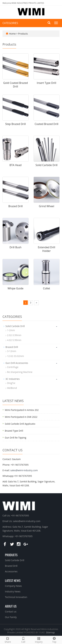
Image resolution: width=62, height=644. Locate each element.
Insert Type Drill (47, 83)
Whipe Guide (16, 288)
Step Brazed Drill (16, 124)
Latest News (13, 580)
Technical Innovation (16, 597)
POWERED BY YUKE (35, 632)
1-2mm (11, 330)
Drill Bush (16, 247)
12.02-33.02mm (16, 356)
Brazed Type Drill (14, 431)
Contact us (11, 612)
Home (12, 34)
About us (11, 606)
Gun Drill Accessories (17, 363)
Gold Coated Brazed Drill (15, 85)
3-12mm (12, 351)
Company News (13, 586)
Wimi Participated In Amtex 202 (22, 410)
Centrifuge (13, 367)
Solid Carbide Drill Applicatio (20, 424)
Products (23, 34)
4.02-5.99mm (14, 340)
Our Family (11, 617)
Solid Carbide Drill (47, 165)
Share (8, 640)
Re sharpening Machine (20, 372)
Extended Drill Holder (47, 249)
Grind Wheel (47, 206)
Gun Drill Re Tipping (15, 438)
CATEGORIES (10, 23)
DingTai (11, 383)
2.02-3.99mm (14, 335)
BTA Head (15, 165)
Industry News (13, 591)
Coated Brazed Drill (46, 124)
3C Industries (13, 379)
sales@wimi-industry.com (24, 470)
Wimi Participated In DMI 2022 (21, 417)
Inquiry (39, 640)
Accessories (11, 571)
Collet (46, 288)
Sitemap (50, 632)
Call (23, 640)
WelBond (12, 388)
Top (54, 640)
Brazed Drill (16, 206)
